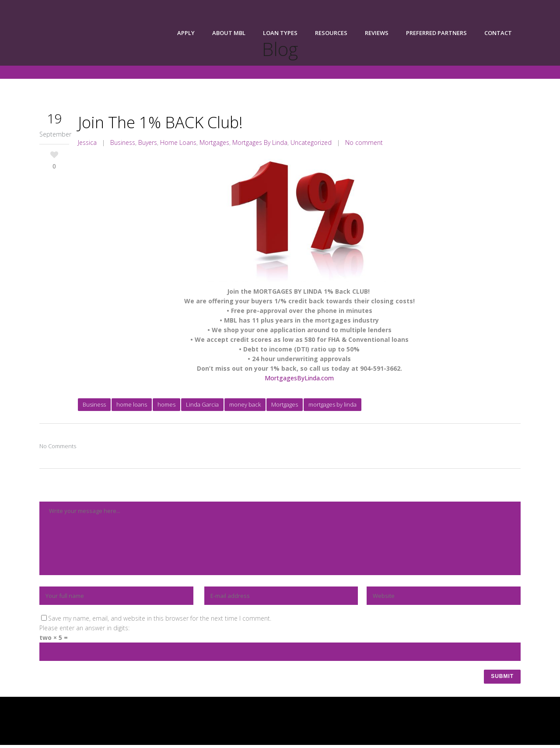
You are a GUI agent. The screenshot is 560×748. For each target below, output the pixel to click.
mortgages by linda (332, 404)
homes (166, 404)
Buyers (148, 142)
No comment (364, 142)
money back (245, 404)
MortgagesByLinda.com (299, 378)
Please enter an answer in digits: (84, 628)
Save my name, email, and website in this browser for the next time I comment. (160, 618)
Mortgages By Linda (260, 142)
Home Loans (178, 142)
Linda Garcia (202, 404)
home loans (132, 404)
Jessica (87, 142)
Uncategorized (311, 142)
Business (123, 142)
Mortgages (214, 142)
